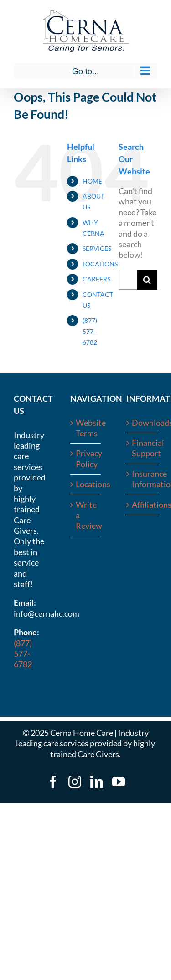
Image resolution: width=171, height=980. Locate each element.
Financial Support (142, 448)
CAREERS (96, 279)
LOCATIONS (100, 264)
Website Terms (86, 428)
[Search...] (128, 280)
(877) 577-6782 (90, 331)
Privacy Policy (86, 458)
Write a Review (86, 515)
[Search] (147, 280)
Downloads (142, 423)
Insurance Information (142, 479)
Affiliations (142, 505)
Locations (86, 484)
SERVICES (97, 248)
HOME (92, 181)
